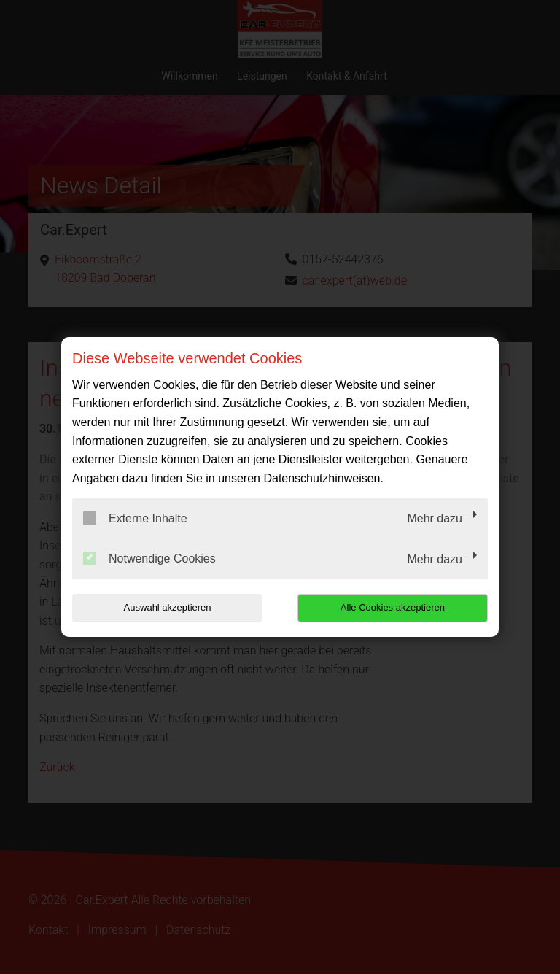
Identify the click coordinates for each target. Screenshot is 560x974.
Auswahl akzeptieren (166, 607)
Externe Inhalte (135, 518)
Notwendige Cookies (149, 558)
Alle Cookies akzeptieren (394, 607)
